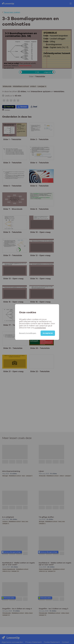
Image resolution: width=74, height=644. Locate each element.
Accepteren (48, 333)
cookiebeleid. (40, 328)
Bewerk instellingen (28, 333)
